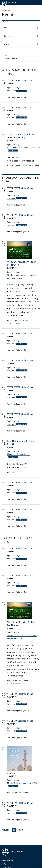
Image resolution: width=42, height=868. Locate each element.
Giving (4, 864)
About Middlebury (8, 860)
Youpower (11, 91)
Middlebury (6, 10)
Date (21, 28)
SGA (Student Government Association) (23, 148)
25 (15, 830)
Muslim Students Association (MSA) (22, 783)
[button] (34, 3)
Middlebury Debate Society (18, 454)
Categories (21, 36)
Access (21, 44)
